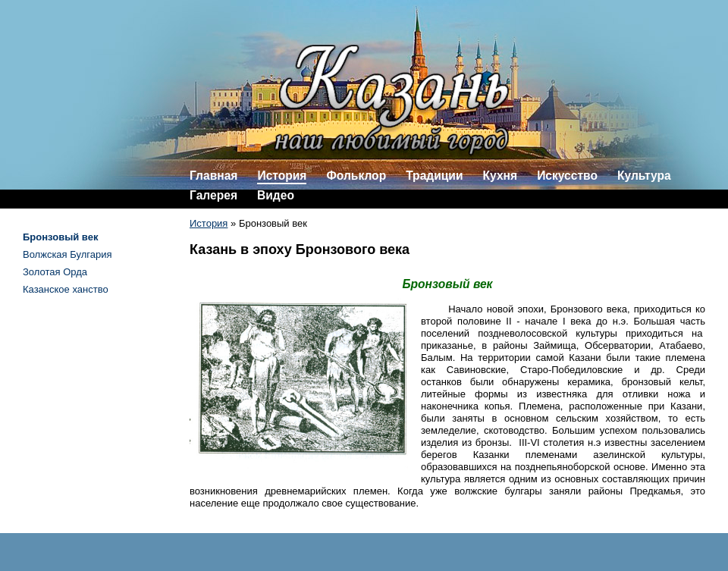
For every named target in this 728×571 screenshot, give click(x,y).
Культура (644, 176)
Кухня (500, 176)
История (282, 176)
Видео (276, 195)
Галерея (213, 195)
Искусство (567, 176)
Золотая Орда (55, 272)
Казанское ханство (66, 289)
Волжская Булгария (67, 254)
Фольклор (356, 176)
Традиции (434, 176)
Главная (213, 176)
